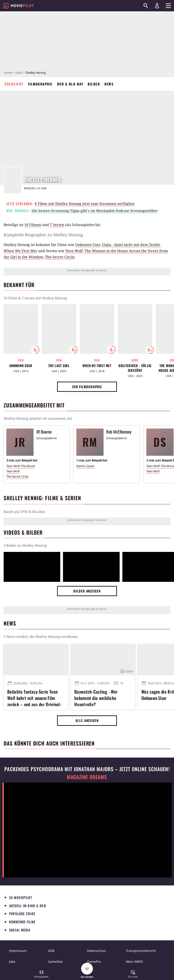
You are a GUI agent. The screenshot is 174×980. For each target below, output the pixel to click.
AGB (51, 951)
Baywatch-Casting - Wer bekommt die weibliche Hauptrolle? (96, 697)
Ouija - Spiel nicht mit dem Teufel (131, 245)
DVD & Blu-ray (70, 84)
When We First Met (20, 251)
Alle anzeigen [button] (87, 720)
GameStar (56, 962)
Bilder (94, 84)
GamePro (94, 962)
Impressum (18, 951)
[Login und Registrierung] (157, 6)
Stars (19, 73)
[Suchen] (146, 6)
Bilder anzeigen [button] (87, 591)
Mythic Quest (85, 466)
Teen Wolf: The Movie (21, 466)
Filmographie (40, 84)
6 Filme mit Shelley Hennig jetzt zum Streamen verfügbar (85, 204)
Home (8, 73)
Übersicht (14, 84)
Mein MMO (134, 962)
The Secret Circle (60, 257)
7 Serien (57, 225)
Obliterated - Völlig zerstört (135, 368)
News (109, 84)
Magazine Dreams (87, 777)
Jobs (12, 962)
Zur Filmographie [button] (87, 387)
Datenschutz (97, 951)
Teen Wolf (74, 251)
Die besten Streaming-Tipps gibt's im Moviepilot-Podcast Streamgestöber (95, 211)
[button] (41, 975)
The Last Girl (59, 366)
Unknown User (88, 245)
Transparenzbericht (141, 951)
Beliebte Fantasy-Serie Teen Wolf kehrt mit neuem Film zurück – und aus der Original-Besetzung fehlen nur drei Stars (36, 697)
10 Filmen (33, 225)
